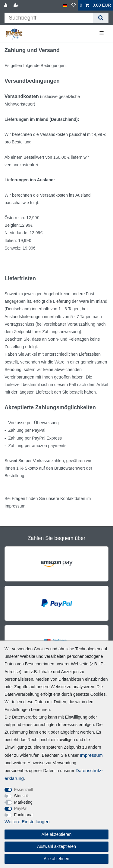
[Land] (65, 5)
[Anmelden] (6, 5)
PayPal (21, 808)
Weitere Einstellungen (27, 822)
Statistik (22, 796)
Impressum (91, 755)
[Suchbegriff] (49, 18)
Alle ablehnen (56, 859)
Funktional (24, 815)
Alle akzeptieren (57, 834)
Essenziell (24, 790)
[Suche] (101, 18)
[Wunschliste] (74, 5)
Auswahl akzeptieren (56, 846)
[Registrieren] (17, 5)
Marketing (23, 802)
